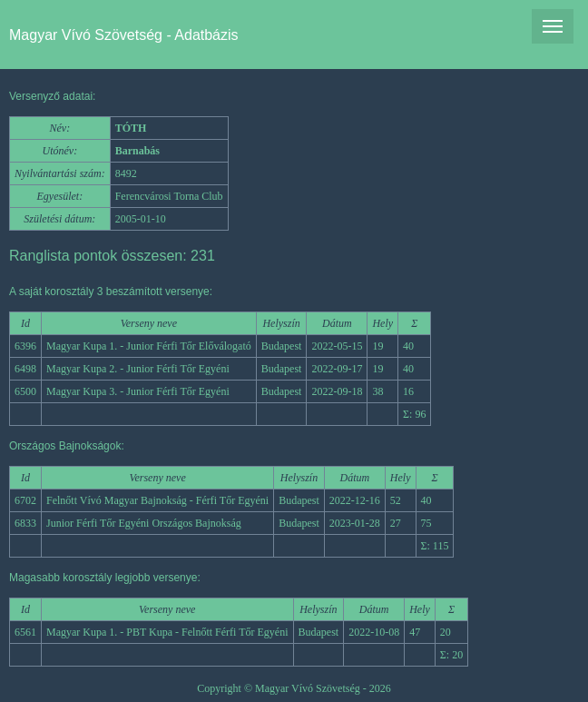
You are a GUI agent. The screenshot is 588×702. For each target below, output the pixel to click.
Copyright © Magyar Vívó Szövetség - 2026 (294, 688)
